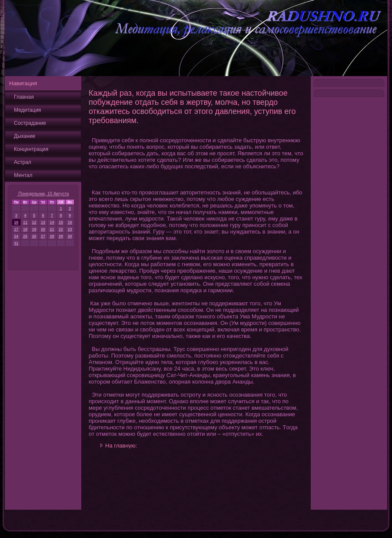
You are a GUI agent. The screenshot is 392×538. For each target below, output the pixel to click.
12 (34, 222)
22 (61, 229)
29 (61, 236)
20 (43, 229)
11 (25, 222)
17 (16, 229)
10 (16, 222)
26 (34, 236)
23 (70, 229)
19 (34, 229)
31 (16, 243)
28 (52, 236)
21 (52, 229)
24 (16, 236)
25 (25, 236)
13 (43, 222)
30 (70, 236)
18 (25, 229)
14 (52, 222)
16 (70, 222)
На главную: (121, 446)
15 (61, 222)
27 (43, 236)
